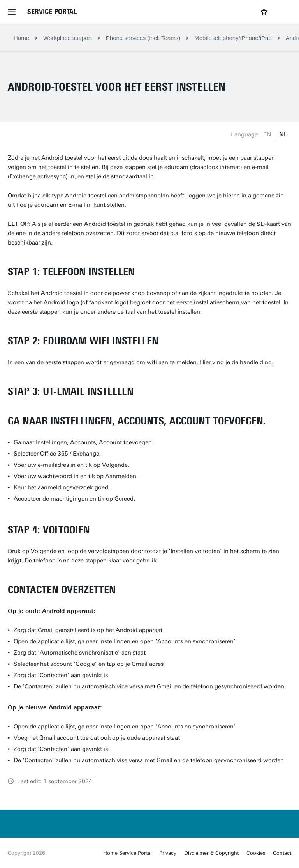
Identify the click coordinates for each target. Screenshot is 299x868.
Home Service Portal (127, 853)
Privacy (168, 853)
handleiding (256, 362)
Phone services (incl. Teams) (143, 38)
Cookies (256, 853)
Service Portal (52, 12)
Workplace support (68, 38)
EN (267, 134)
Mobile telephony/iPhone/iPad (233, 38)
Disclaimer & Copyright (211, 853)
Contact (282, 853)
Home (21, 38)
